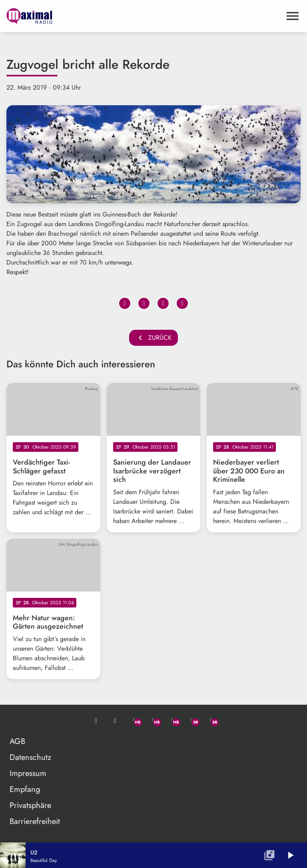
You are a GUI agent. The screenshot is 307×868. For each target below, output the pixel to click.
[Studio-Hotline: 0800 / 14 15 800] (115, 721)
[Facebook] (153, 721)
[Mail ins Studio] (96, 721)
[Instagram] (173, 721)
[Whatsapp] (134, 721)
